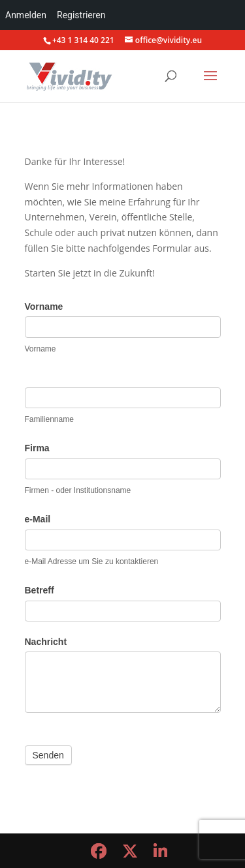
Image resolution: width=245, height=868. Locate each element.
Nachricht (46, 642)
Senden (48, 755)
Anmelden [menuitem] (26, 15)
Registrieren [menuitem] (81, 15)
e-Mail (38, 519)
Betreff (40, 590)
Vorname (44, 307)
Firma (37, 448)
